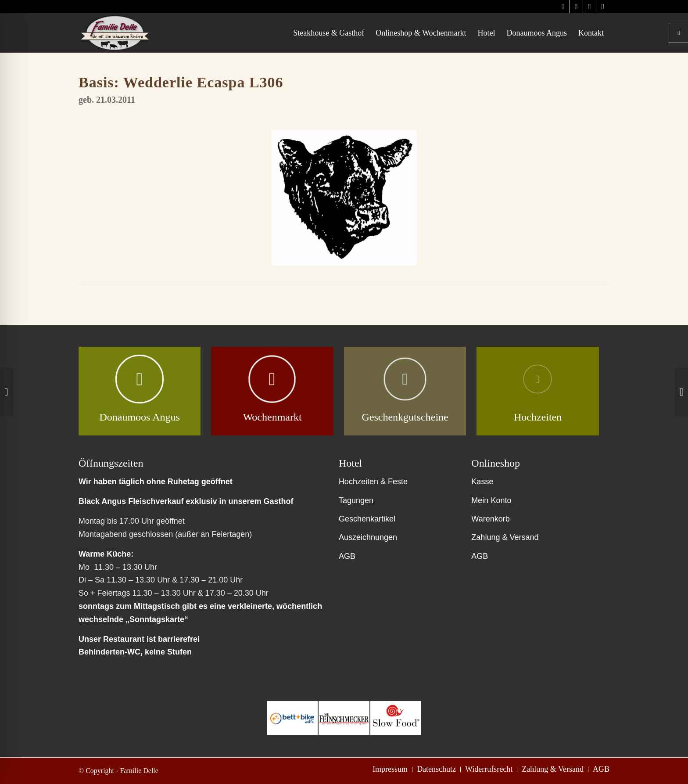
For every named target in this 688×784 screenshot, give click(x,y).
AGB (347, 556)
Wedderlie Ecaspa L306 (203, 82)
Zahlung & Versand (505, 537)
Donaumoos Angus (139, 417)
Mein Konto (491, 500)
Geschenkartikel (367, 519)
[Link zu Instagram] (563, 7)
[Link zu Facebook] (589, 7)
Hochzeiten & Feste (373, 482)
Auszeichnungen (368, 537)
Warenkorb (490, 519)
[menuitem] (329, 33)
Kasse (482, 482)
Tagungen (356, 500)
